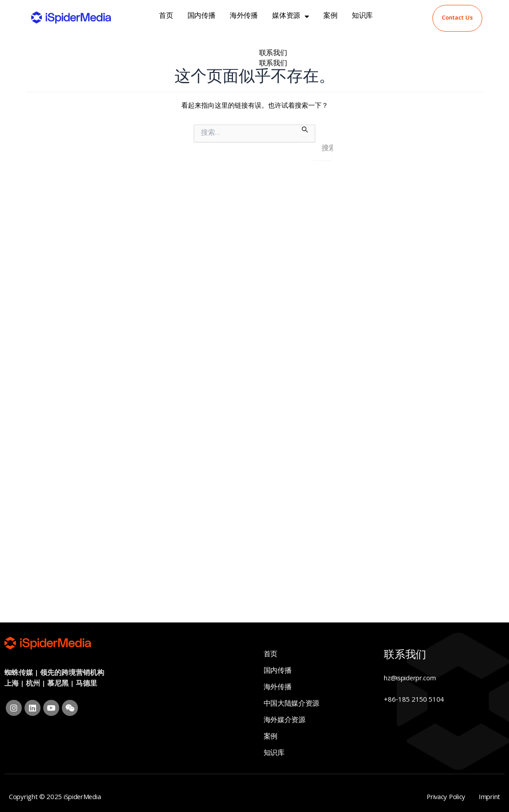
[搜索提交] (305, 131)
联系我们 (273, 54)
